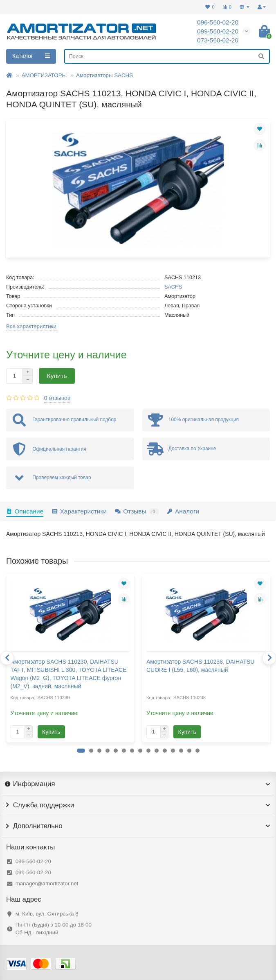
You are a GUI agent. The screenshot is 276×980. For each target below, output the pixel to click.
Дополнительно (138, 826)
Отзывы (137, 511)
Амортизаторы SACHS (104, 75)
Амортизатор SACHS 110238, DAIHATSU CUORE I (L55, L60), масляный (200, 666)
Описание (25, 511)
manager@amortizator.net (47, 883)
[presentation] (7, 658)
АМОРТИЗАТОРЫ (44, 75)
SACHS (173, 287)
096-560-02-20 (33, 861)
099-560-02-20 (33, 872)
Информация (138, 784)
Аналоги (183, 511)
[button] (81, 751)
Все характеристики (31, 326)
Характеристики (79, 511)
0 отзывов (57, 398)
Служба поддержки (138, 805)
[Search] (167, 56)
